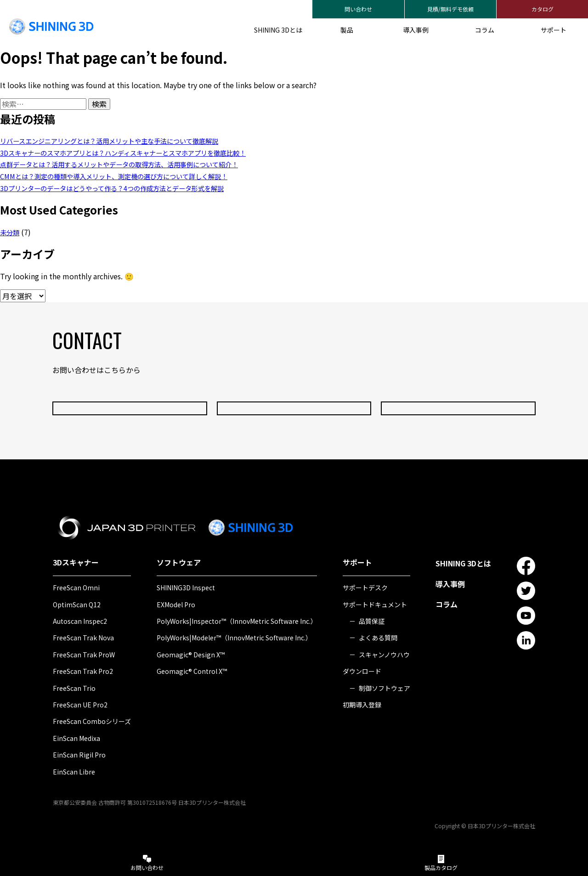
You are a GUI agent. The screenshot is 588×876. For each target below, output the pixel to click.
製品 (347, 30)
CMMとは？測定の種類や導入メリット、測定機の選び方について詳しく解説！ (130, 176)
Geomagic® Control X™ (192, 671)
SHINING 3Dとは (278, 30)
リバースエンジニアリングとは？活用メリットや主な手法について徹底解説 (125, 141)
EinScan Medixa (76, 738)
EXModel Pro (176, 605)
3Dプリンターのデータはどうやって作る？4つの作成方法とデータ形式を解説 (128, 188)
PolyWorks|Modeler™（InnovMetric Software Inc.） (234, 638)
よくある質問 (378, 638)
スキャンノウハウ (384, 655)
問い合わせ (358, 9)
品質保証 (372, 621)
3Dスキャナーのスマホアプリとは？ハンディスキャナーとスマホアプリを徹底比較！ (140, 153)
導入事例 (416, 30)
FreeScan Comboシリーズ (92, 721)
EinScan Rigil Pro (79, 755)
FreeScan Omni (76, 588)
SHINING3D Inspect (186, 588)
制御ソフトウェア (384, 688)
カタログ (543, 9)
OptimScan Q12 (77, 605)
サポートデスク (365, 588)
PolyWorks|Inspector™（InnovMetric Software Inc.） (237, 621)
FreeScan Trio (74, 688)
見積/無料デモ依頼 (450, 9)
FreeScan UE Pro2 (80, 705)
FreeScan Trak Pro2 (83, 671)
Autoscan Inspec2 (80, 621)
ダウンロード (362, 671)
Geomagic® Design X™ (191, 655)
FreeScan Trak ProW (84, 655)
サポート (554, 30)
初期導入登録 (362, 705)
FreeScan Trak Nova (83, 638)
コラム (485, 30)
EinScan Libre (74, 772)
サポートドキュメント (375, 605)
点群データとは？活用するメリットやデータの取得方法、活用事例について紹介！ (136, 164)
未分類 (11, 232)
